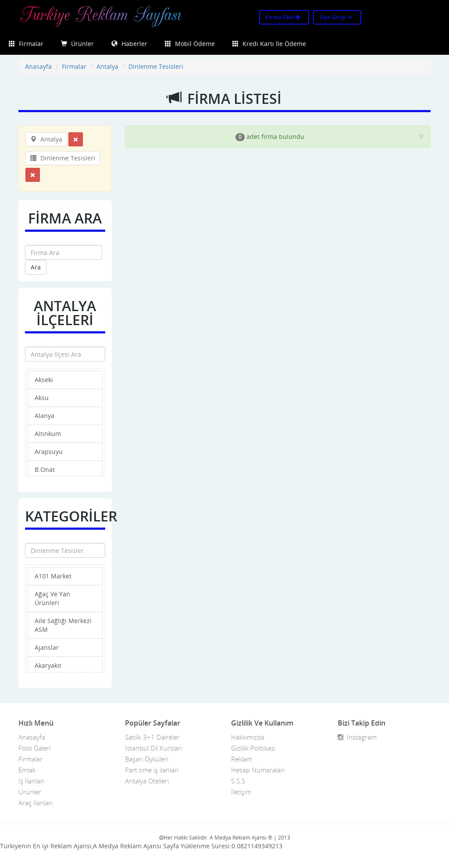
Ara (36, 267)
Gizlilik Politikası (253, 748)
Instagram (357, 737)
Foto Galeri (35, 748)
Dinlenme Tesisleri (156, 66)
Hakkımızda (248, 737)
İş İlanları (31, 781)
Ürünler (77, 44)
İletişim (241, 792)
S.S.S (238, 781)
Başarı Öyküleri (147, 759)
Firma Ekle (283, 17)
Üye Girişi (336, 17)
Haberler (129, 44)
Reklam (242, 759)
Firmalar (26, 44)
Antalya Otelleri (147, 781)
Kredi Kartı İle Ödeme (269, 44)
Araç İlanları (36, 803)
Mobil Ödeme (190, 44)
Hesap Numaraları (258, 770)
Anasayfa (38, 66)
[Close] (421, 136)
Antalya (107, 66)
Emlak (27, 770)
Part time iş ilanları (152, 770)
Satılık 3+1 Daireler (152, 737)
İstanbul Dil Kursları (153, 748)
